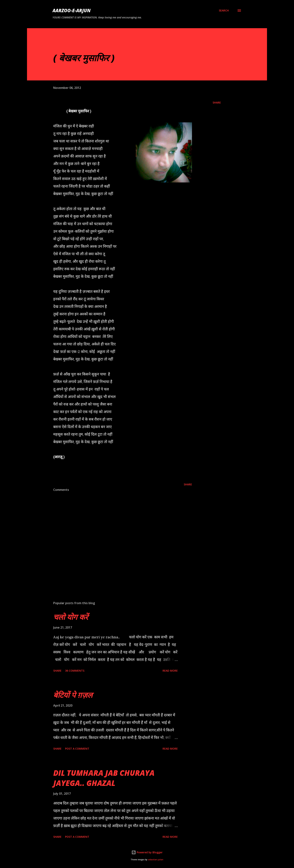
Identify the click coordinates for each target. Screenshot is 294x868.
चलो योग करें (71, 617)
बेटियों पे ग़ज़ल (73, 695)
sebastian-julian (156, 860)
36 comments (75, 671)
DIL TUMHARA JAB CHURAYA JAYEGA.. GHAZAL (104, 778)
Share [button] (217, 103)
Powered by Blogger (147, 852)
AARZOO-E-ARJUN (72, 10)
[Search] (224, 11)
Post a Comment (77, 749)
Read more (170, 671)
